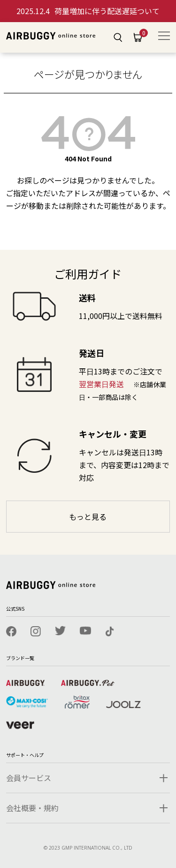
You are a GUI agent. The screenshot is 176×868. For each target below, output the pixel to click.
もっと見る (88, 517)
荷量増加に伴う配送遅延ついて (88, 11)
